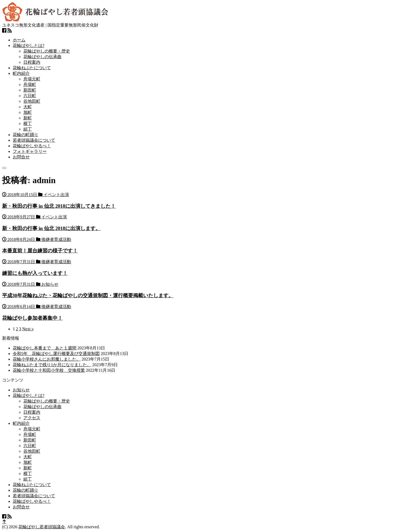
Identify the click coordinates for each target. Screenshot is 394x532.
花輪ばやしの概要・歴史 (47, 51)
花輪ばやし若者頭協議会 (42, 527)
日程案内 (32, 62)
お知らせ (21, 390)
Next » (28, 329)
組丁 (28, 129)
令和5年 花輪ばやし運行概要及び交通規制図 (56, 354)
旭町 (28, 112)
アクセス (32, 418)
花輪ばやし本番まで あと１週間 (45, 348)
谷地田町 (32, 101)
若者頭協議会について (34, 140)
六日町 (30, 96)
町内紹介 (21, 73)
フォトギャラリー (30, 151)
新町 (28, 118)
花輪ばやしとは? (29, 46)
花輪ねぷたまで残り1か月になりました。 (52, 365)
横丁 (28, 124)
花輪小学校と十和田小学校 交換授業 (49, 370)
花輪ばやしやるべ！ (32, 146)
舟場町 (30, 85)
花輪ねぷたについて (32, 68)
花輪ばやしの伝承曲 (42, 57)
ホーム (19, 40)
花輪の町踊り (25, 135)
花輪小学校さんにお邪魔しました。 (47, 359)
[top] (4, 522)
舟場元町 (32, 79)
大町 (28, 107)
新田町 (30, 90)
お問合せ (21, 157)
